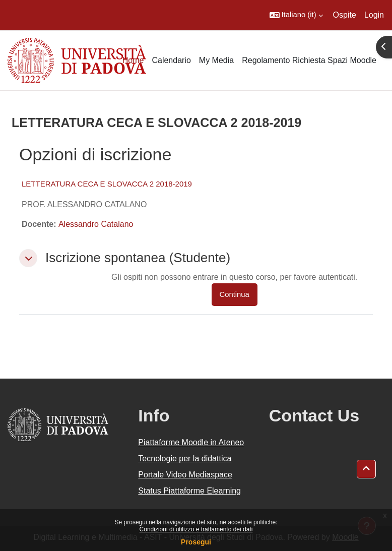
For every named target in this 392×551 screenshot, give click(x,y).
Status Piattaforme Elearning (189, 491)
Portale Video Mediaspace (185, 475)
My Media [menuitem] (216, 60)
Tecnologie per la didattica (185, 458)
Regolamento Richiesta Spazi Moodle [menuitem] (309, 60)
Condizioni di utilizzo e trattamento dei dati (196, 529)
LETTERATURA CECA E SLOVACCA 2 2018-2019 (107, 184)
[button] (296, 15)
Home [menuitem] (133, 60)
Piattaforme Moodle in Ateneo (191, 442)
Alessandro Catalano (96, 224)
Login (374, 15)
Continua (235, 294)
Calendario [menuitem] (171, 60)
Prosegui (196, 542)
